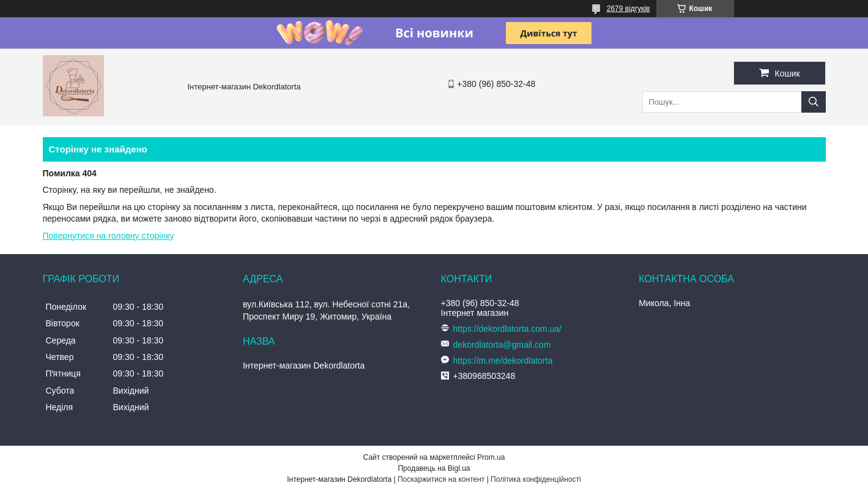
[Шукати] (814, 102)
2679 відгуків (629, 9)
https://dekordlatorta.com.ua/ (507, 329)
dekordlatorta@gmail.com (502, 345)
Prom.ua (491, 457)
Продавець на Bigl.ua (434, 468)
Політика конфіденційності (536, 479)
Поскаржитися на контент (441, 479)
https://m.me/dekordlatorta (503, 361)
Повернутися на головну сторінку (109, 236)
